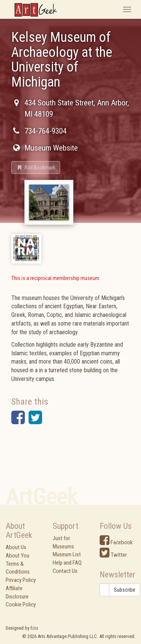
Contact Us (65, 571)
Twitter (113, 555)
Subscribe (125, 590)
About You (17, 556)
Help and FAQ (67, 563)
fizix (34, 628)
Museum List (67, 554)
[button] (36, 167)
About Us (16, 547)
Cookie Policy (21, 604)
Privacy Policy (21, 580)
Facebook (116, 542)
